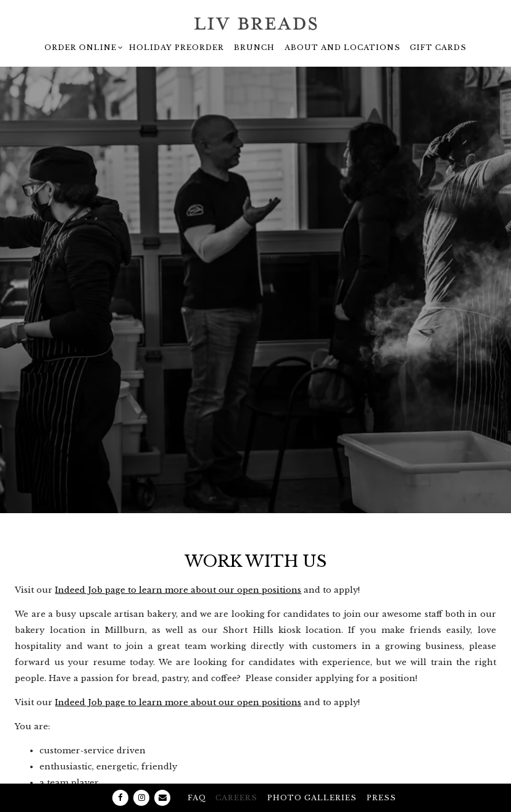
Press (381, 775)
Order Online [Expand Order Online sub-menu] (82, 46)
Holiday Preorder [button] (177, 48)
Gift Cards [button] (438, 48)
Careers (236, 775)
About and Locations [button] (343, 48)
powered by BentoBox (255, 800)
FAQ (197, 775)
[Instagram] (141, 775)
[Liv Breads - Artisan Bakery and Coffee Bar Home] (255, 23)
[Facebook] (120, 775)
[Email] (162, 775)
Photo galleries (312, 775)
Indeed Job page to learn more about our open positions (178, 564)
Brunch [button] (254, 48)
